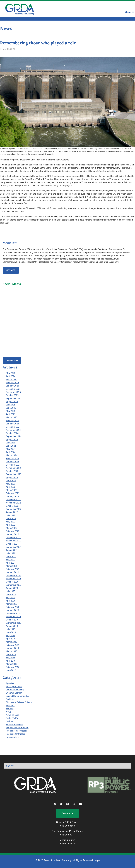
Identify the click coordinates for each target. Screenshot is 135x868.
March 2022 (12, 528)
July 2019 (11, 629)
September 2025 (14, 398)
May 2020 (11, 598)
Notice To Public (14, 718)
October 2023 (12, 471)
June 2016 (11, 655)
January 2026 (12, 386)
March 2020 (12, 604)
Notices (9, 721)
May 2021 (11, 560)
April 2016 (11, 661)
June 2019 (11, 632)
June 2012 (11, 670)
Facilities (10, 699)
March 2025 (12, 417)
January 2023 (12, 496)
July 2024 (11, 443)
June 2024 (11, 446)
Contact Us (12, 361)
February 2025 (13, 421)
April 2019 (11, 639)
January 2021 (12, 572)
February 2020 (13, 607)
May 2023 (11, 484)
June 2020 (11, 594)
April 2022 (11, 525)
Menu (129, 12)
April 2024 (11, 452)
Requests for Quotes (15, 734)
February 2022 (13, 531)
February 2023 (13, 493)
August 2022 (12, 512)
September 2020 (14, 585)
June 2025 (11, 408)
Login (97, 860)
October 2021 (12, 544)
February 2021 (13, 569)
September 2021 (14, 547)
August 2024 (12, 440)
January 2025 (12, 424)
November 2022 (13, 503)
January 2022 (12, 534)
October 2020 (12, 582)
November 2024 (13, 430)
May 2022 (11, 522)
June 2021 (11, 557)
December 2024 (13, 427)
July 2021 (11, 553)
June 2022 (11, 519)
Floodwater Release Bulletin (19, 702)
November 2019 (13, 617)
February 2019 (13, 645)
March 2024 (12, 455)
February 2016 (13, 667)
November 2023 (13, 468)
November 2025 (13, 392)
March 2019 (12, 642)
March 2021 (12, 566)
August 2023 (12, 477)
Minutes (10, 709)
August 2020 (12, 588)
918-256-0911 (67, 835)
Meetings (10, 706)
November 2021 (13, 541)
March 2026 (12, 379)
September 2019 (14, 623)
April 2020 (11, 601)
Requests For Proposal (16, 731)
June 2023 (11, 481)
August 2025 (12, 402)
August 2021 (12, 550)
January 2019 (12, 648)
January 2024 (12, 462)
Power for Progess (14, 724)
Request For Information (17, 728)
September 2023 (14, 474)
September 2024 (14, 436)
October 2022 (12, 506)
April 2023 (11, 487)
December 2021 (13, 538)
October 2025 (12, 395)
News (9, 712)
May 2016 (11, 658)
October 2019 (12, 620)
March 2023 (12, 490)
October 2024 (12, 433)
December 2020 (13, 575)
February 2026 (13, 383)
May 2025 (11, 411)
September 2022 (14, 509)
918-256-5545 (67, 826)
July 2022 (11, 515)
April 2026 (11, 376)
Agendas (10, 683)
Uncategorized (13, 737)
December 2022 (13, 500)
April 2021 (11, 563)
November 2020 (13, 579)
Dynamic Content (14, 693)
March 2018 (12, 651)
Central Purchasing (15, 690)
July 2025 (11, 405)
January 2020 (12, 610)
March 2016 (12, 664)
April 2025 (11, 414)
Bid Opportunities (14, 687)
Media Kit (11, 270)
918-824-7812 (67, 844)
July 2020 (11, 591)
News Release (12, 715)
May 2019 (11, 636)
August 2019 (12, 626)
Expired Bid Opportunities (18, 696)
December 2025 (13, 389)
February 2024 (13, 459)
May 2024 (11, 449)
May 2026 (11, 373)
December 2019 (13, 613)
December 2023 (13, 465)
